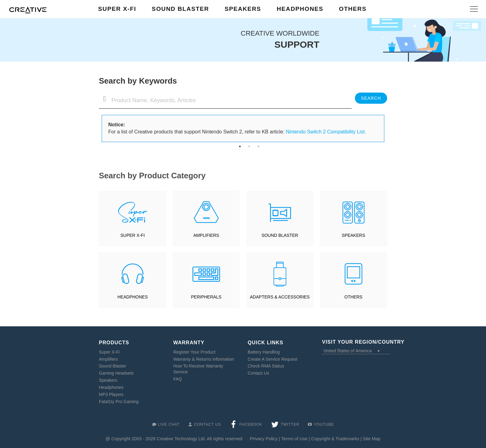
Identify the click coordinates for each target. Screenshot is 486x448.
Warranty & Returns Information (204, 359)
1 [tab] (240, 146)
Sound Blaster (113, 366)
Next (389, 128)
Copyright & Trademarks (335, 439)
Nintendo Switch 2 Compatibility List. (326, 132)
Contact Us (258, 373)
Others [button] (353, 9)
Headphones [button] (300, 9)
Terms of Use (294, 439)
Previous (97, 128)
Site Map (372, 439)
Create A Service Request (272, 359)
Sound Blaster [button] (181, 9)
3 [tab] (258, 146)
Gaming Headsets (116, 373)
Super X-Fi (109, 352)
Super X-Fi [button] (117, 9)
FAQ (178, 379)
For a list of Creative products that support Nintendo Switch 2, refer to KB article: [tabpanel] (237, 128)
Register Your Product (194, 352)
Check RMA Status (266, 366)
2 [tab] (249, 146)
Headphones (111, 387)
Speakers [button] (243, 9)
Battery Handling (264, 352)
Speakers (108, 380)
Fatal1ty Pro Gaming (119, 402)
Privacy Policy (264, 439)
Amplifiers (108, 359)
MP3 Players (111, 394)
